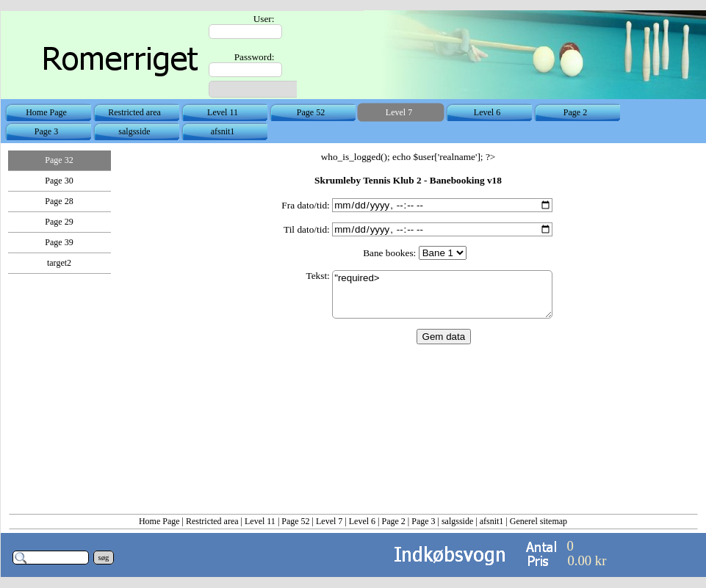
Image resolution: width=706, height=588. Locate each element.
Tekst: (317, 276)
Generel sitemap (538, 521)
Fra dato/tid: (306, 205)
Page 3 (423, 521)
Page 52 (295, 521)
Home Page (159, 521)
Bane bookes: (389, 253)
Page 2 (393, 521)
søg (104, 558)
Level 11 (260, 521)
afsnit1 (492, 521)
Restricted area (212, 521)
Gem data (444, 337)
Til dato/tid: (307, 229)
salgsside (457, 521)
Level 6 (362, 521)
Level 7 (329, 521)
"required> (442, 295)
